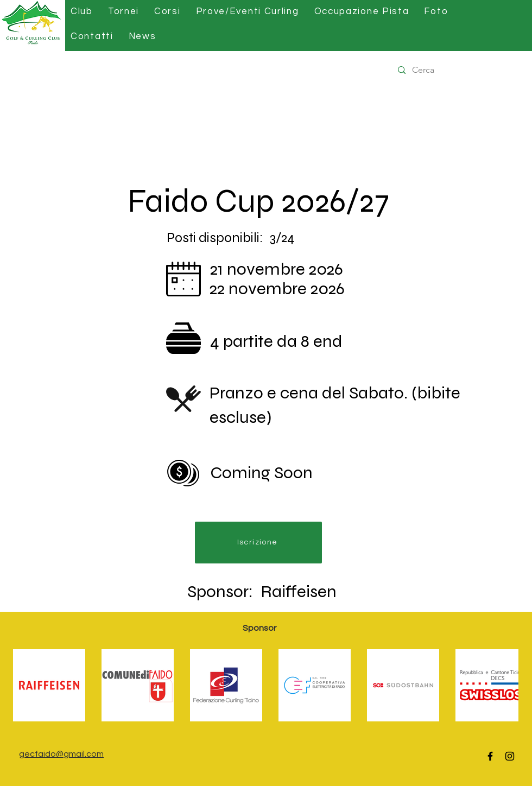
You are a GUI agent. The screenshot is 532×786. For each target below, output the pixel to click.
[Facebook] (490, 756)
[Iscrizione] (258, 543)
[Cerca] (461, 70)
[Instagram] (510, 756)
